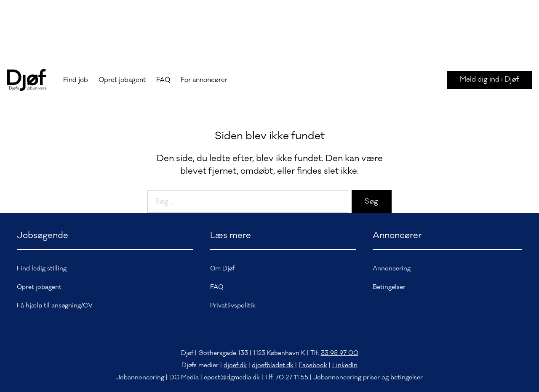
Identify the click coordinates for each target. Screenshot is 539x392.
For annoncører (204, 80)
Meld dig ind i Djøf (489, 79)
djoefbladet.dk (273, 365)
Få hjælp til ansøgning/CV (55, 306)
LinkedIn (345, 365)
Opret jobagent (122, 80)
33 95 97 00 (340, 353)
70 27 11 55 (292, 377)
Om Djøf (222, 269)
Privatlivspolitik (233, 306)
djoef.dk (235, 365)
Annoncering (392, 269)
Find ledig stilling (42, 269)
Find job (76, 80)
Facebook (313, 365)
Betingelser (389, 287)
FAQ (163, 80)
